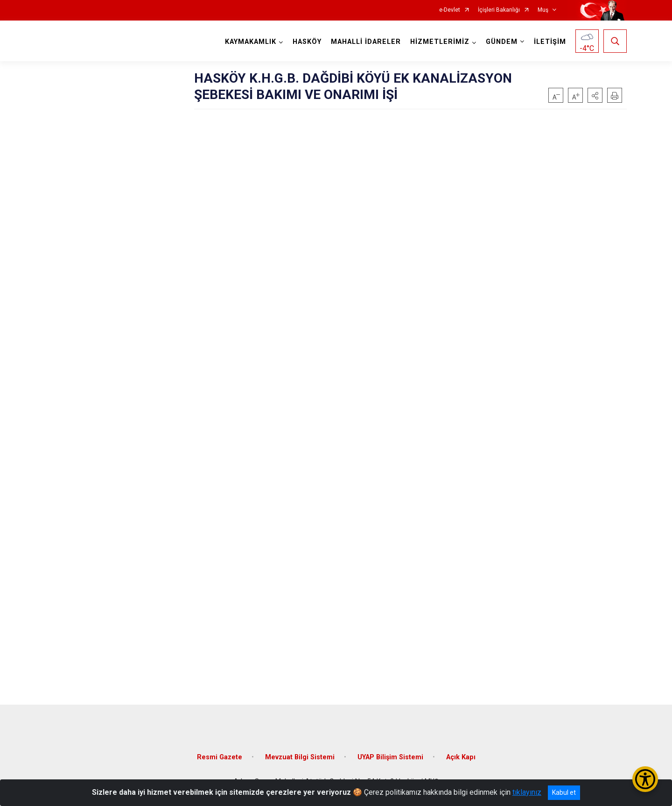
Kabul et (564, 792)
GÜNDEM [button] (502, 42)
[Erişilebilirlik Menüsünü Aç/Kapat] (645, 779)
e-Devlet (450, 10)
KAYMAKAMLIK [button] (251, 42)
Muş (543, 10)
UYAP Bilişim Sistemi (390, 757)
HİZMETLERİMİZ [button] (440, 42)
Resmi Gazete (220, 757)
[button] (595, 95)
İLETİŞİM (550, 42)
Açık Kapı (461, 757)
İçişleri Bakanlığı (499, 10)
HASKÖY (307, 42)
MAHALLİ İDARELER (366, 42)
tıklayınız (527, 792)
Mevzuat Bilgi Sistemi (300, 757)
